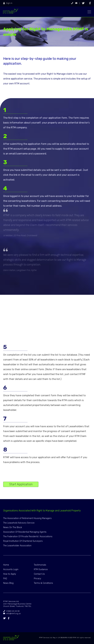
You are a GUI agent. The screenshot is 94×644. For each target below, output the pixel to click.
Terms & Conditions (43, 583)
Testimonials (40, 565)
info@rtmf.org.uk (12, 614)
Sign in (8, 3)
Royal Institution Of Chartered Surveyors (23, 541)
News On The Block (13, 527)
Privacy (37, 579)
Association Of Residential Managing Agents (25, 532)
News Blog (8, 583)
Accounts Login (11, 569)
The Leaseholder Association (17, 546)
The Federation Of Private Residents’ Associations (28, 537)
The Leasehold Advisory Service (19, 523)
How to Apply (10, 574)
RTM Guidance (41, 569)
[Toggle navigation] (89, 12)
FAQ (5, 579)
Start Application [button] (21, 484)
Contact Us (39, 574)
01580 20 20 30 (11, 611)
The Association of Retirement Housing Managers (27, 518)
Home (6, 565)
